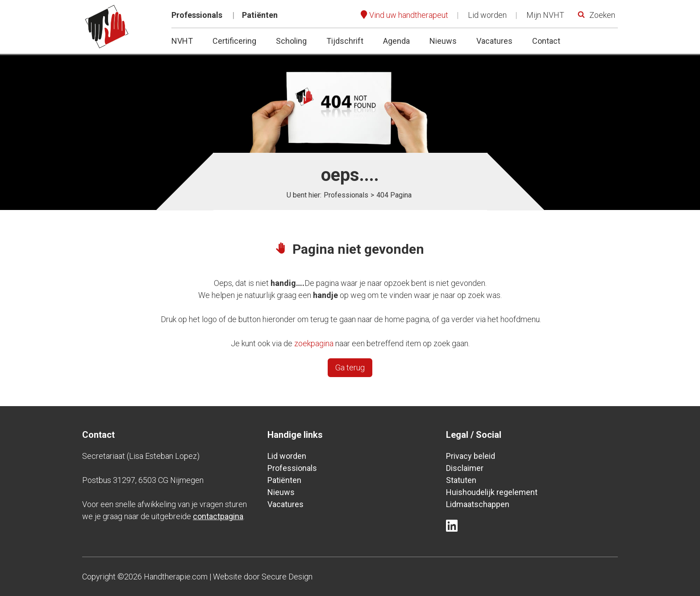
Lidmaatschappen (478, 504)
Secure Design (287, 577)
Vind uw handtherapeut (409, 15)
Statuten (461, 480)
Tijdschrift (345, 41)
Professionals (197, 15)
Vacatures (494, 41)
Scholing (291, 41)
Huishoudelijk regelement (492, 492)
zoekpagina (314, 343)
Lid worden (487, 15)
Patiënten (260, 15)
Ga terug (350, 367)
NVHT (182, 41)
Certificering (234, 41)
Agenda (396, 41)
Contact (546, 41)
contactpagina (218, 516)
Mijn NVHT (545, 15)
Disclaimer (465, 468)
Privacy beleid (471, 456)
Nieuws (443, 41)
